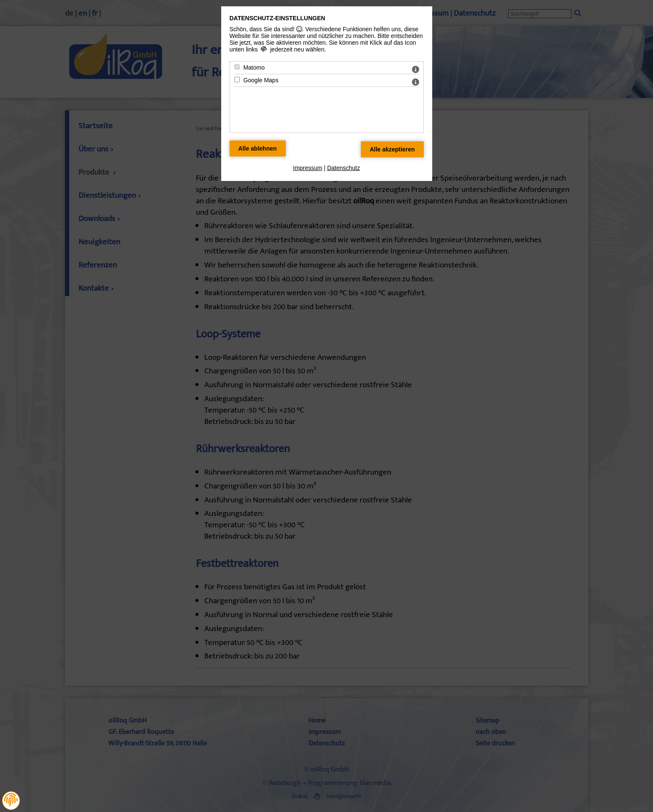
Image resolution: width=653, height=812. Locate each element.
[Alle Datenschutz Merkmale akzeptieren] (392, 149)
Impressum (308, 168)
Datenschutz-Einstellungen (278, 18)
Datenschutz (344, 168)
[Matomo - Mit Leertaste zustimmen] (237, 67)
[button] (11, 800)
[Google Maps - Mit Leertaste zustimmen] (237, 80)
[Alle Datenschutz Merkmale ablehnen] (258, 148)
